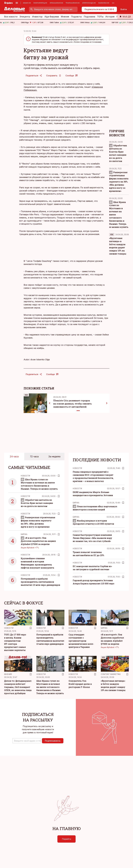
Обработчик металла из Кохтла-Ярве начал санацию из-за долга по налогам (37, 503)
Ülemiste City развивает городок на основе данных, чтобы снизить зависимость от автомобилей (72, 404)
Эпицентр (25, 17)
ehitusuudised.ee (56, 3)
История (110, 17)
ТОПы (100, 17)
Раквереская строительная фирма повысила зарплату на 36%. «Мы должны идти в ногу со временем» (119, 182)
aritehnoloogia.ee (89, 3)
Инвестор (37, 17)
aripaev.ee (27, 3)
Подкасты (76, 17)
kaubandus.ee (104, 3)
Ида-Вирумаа (52, 17)
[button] (27, 741)
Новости (25, 476)
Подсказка (89, 17)
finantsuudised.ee (73, 3)
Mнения (8, 674)
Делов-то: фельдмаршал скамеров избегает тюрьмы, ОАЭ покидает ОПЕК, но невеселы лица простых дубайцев (18, 687)
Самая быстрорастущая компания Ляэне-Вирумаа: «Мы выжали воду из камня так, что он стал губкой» (92, 538)
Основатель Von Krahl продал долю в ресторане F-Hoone (80, 684)
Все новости (11, 17)
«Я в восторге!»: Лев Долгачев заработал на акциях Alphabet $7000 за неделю (38, 541)
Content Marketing (111, 674)
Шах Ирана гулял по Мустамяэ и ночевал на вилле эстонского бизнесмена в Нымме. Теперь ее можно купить (50, 687)
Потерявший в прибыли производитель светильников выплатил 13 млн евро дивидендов (40, 582)
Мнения (65, 17)
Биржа (24, 534)
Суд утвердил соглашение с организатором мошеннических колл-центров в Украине (81, 641)
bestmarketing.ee (40, 3)
